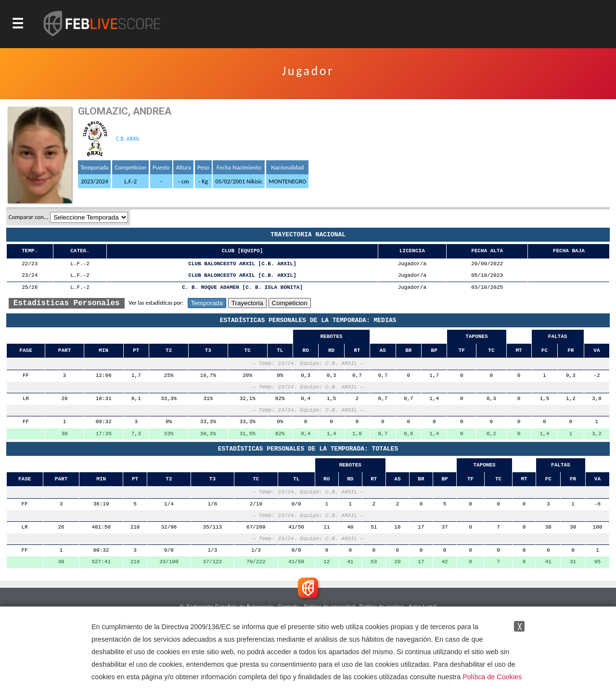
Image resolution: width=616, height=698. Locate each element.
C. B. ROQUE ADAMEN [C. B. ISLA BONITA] (242, 288)
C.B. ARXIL (128, 139)
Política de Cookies (492, 677)
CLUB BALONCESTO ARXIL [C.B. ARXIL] (242, 264)
